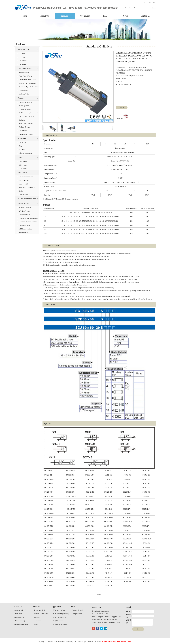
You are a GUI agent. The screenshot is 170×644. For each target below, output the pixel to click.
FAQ (105, 16)
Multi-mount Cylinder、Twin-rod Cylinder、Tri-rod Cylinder (29, 116)
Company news (77, 614)
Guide (20, 157)
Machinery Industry (60, 610)
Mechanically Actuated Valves (29, 87)
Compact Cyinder (25, 109)
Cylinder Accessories (26, 134)
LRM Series (23, 161)
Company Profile (21, 610)
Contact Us (146, 16)
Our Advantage (20, 621)
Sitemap (98, 642)
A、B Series (23, 57)
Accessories (22, 138)
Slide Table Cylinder (26, 124)
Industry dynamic (78, 610)
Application (85, 16)
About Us (45, 16)
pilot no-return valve (26, 153)
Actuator (21, 98)
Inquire (122, 108)
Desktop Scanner (25, 225)
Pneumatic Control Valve (27, 80)
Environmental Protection (61, 624)
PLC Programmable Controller (28, 199)
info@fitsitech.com (104, 611)
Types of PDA (24, 232)
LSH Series (23, 165)
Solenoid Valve (24, 73)
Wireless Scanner (25, 211)
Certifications (20, 617)
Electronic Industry (59, 617)
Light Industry (58, 621)
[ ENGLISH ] (152, 3)
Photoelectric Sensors (26, 177)
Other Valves (23, 90)
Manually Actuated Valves (28, 83)
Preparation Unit (23, 50)
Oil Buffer (22, 142)
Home (24, 16)
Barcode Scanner (23, 203)
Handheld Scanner (25, 208)
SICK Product (22, 173)
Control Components (25, 68)
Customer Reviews (22, 624)
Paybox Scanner (24, 215)
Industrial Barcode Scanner (28, 222)
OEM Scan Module (25, 229)
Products (65, 16)
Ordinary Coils (24, 94)
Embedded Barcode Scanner (28, 218)
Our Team (19, 614)
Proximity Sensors (25, 180)
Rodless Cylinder (25, 127)
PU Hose (22, 150)
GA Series (22, 64)
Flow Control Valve (25, 76)
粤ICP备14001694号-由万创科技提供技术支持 (116, 642)
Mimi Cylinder (24, 106)
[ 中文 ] (144, 3)
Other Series (23, 61)
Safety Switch (24, 184)
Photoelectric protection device (27, 189)
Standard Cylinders (25, 102)
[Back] (99, 595)
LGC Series (23, 169)
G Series (22, 54)
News (125, 16)
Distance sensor (24, 195)
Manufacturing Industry (61, 614)
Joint (21, 146)
